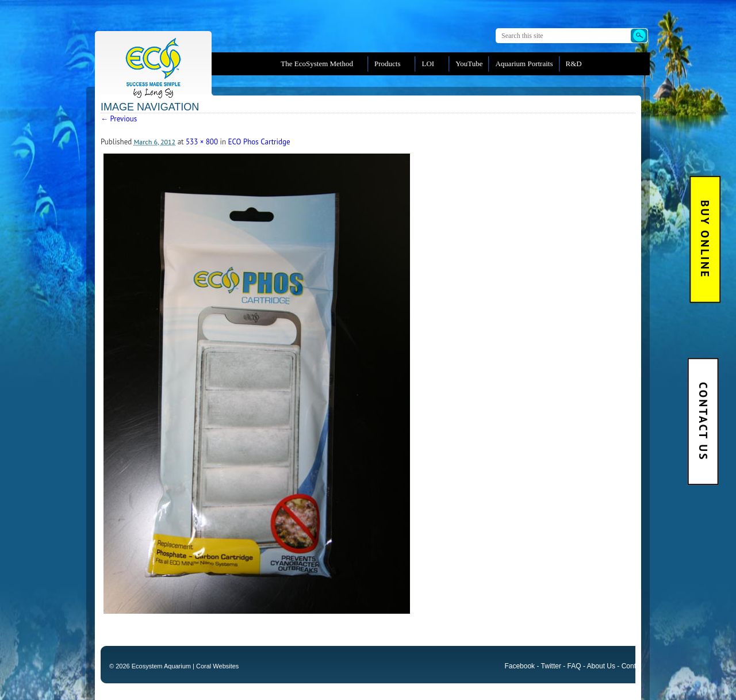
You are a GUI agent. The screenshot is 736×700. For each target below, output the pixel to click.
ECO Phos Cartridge (259, 142)
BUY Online (706, 240)
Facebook (520, 666)
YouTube (469, 64)
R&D (574, 64)
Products (388, 64)
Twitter (551, 666)
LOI (428, 64)
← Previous (119, 119)
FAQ (574, 666)
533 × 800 (202, 142)
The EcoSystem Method (317, 64)
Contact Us (703, 421)
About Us (601, 666)
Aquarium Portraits (524, 64)
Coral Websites (217, 666)
